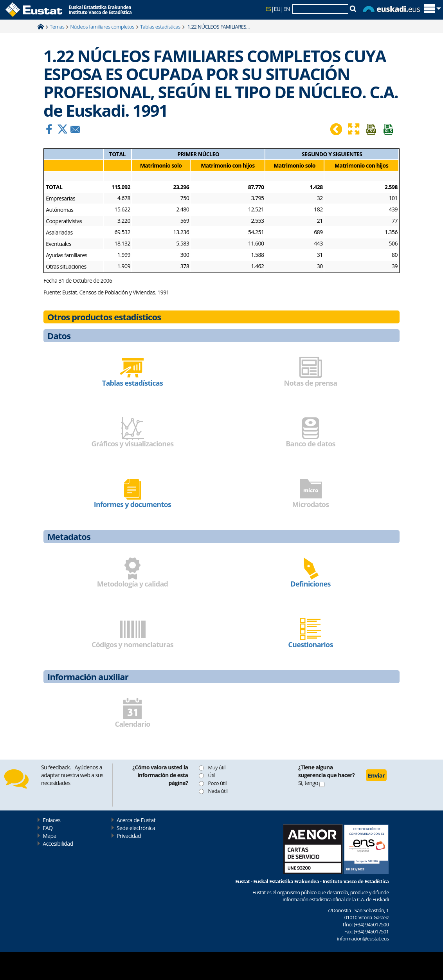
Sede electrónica (136, 828)
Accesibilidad (58, 844)
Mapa (49, 836)
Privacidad (129, 836)
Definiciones (310, 584)
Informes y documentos (132, 504)
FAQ (48, 828)
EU (277, 9)
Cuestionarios (310, 644)
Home (41, 27)
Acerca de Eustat (136, 820)
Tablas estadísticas (160, 27)
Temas (57, 27)
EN (287, 9)
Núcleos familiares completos (102, 27)
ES (268, 9)
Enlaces (51, 820)
